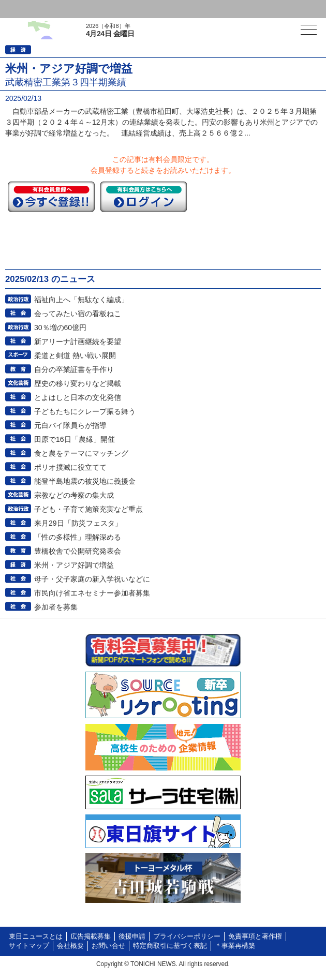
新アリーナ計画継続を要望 (78, 341)
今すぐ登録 (51, 197)
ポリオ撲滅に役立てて (70, 467)
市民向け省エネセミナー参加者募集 (92, 593)
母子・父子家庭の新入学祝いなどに (92, 579)
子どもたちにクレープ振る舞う (85, 411)
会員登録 (80, 9)
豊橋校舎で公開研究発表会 (78, 551)
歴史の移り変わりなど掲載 (78, 383)
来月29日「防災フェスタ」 (78, 523)
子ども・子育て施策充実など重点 (88, 509)
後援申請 (132, 937)
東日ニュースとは (36, 937)
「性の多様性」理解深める (78, 537)
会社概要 (70, 946)
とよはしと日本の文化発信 (78, 397)
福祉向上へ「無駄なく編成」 (81, 300)
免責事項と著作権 (255, 937)
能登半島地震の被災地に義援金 (85, 481)
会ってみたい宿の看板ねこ (78, 314)
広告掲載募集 (91, 937)
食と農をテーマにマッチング (81, 453)
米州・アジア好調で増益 (74, 565)
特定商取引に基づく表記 (170, 946)
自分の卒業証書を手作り (74, 369)
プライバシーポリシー (187, 937)
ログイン (29, 9)
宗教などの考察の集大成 (74, 495)
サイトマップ (29, 946)
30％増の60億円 (60, 328)
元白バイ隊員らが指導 (70, 425)
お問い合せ (108, 946)
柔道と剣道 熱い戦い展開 (75, 355)
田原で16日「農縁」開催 (75, 439)
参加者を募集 (56, 607)
